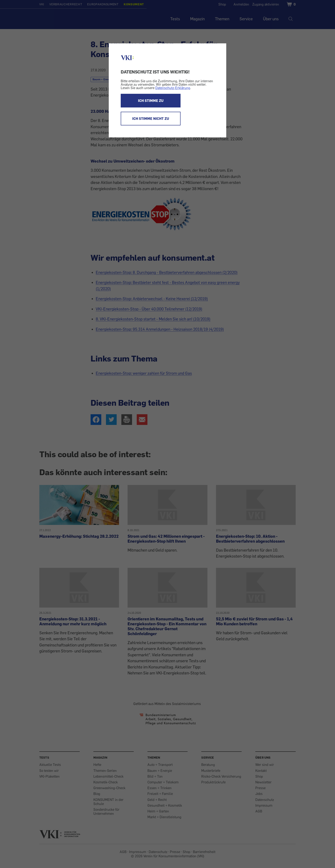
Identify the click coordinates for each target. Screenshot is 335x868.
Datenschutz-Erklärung (173, 88)
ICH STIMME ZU (151, 101)
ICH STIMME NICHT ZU (151, 119)
